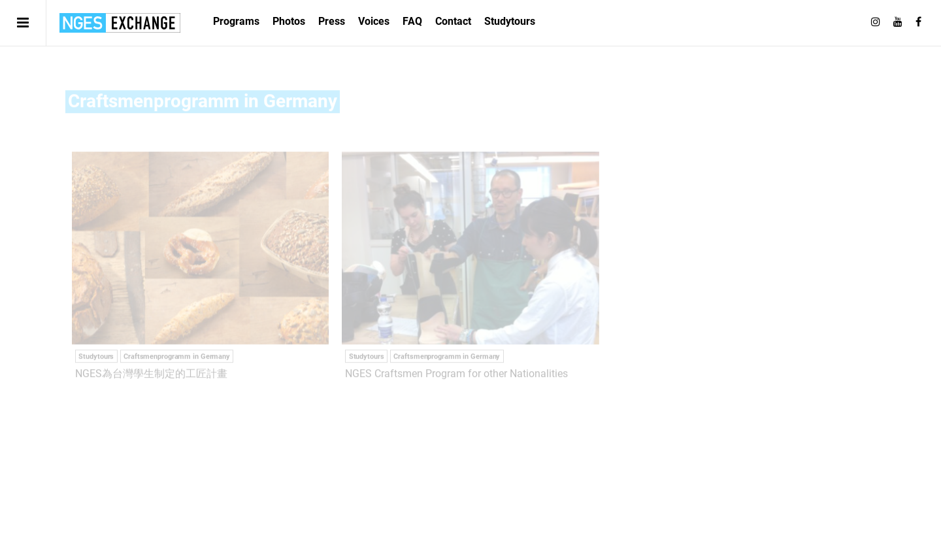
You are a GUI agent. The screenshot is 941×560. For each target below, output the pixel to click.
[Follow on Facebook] (918, 22)
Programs (236, 21)
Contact (453, 21)
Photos (289, 21)
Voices (374, 21)
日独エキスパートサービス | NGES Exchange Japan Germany (120, 23)
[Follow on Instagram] (876, 22)
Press (332, 21)
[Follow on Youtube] (898, 22)
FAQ (412, 21)
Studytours (510, 21)
